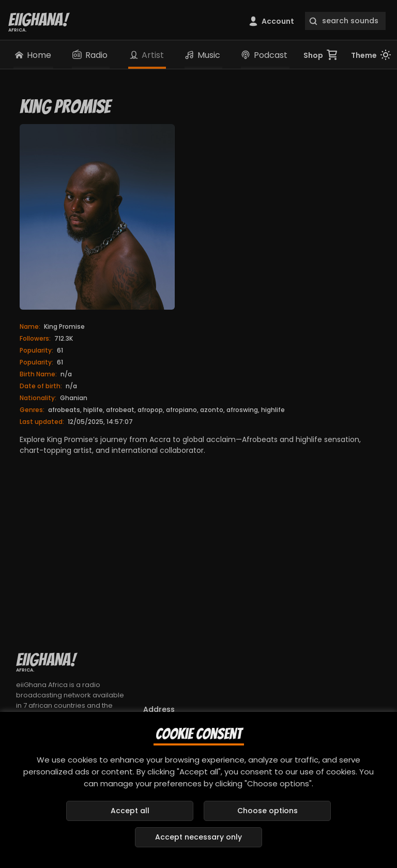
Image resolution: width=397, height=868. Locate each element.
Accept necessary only (198, 837)
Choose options (268, 811)
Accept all (130, 811)
